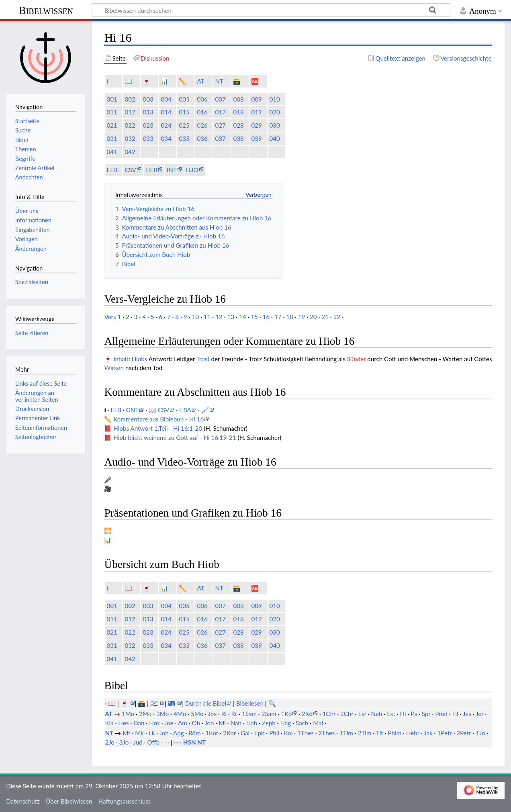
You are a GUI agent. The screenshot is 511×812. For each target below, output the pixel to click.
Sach (302, 723)
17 (278, 317)
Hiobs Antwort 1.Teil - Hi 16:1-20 (158, 428)
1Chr (329, 714)
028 (238, 125)
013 (148, 112)
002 (130, 99)
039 (256, 138)
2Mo (145, 714)
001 (112, 99)
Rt (234, 714)
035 (184, 138)
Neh (377, 714)
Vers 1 (112, 317)
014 (166, 112)
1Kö (286, 714)
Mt (126, 733)
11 (207, 317)
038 (238, 138)
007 (220, 99)
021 (112, 125)
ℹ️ (107, 81)
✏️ (183, 81)
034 (166, 138)
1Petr (444, 733)
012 (130, 112)
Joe (169, 723)
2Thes (327, 733)
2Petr (464, 733)
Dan (139, 723)
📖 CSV (159, 410)
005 (184, 99)
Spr (426, 714)
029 (256, 125)
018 (238, 112)
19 (302, 317)
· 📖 (111, 703)
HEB (151, 170)
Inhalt (121, 359)
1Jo (480, 733)
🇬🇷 (172, 703)
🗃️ (237, 81)
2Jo (110, 742)
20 (313, 317)
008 (238, 99)
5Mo (197, 714)
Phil (274, 733)
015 (184, 112)
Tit (380, 733)
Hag (285, 723)
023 (148, 125)
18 (290, 317)
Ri (224, 714)
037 (220, 138)
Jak (428, 733)
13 (231, 317)
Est (391, 714)
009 (256, 99)
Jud (138, 742)
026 (202, 125)
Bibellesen (250, 703)
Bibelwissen (46, 10)
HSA (185, 410)
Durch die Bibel (206, 703)
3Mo (162, 714)
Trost (203, 359)
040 (274, 138)
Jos (212, 714)
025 (184, 125)
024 (166, 125)
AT (200, 81)
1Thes (306, 733)
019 (256, 112)
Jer (479, 714)
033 (148, 138)
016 (202, 112)
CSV (130, 170)
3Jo (124, 742)
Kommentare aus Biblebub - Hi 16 (158, 419)
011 (112, 112)
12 (219, 317)
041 (112, 152)
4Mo (180, 714)
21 (325, 317)
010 (274, 99)
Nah (236, 723)
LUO (192, 170)
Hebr (413, 733)
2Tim (365, 733)
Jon (209, 723)
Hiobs (140, 359)
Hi (403, 714)
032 (130, 138)
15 (254, 317)
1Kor (212, 733)
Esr (362, 714)
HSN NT (194, 742)
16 (266, 317)
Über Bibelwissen (69, 801)
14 (243, 317)
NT (219, 81)
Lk (152, 733)
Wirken (114, 368)
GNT (133, 410)
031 (112, 138)
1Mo (128, 714)
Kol (288, 733)
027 (220, 125)
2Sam (269, 714)
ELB (112, 170)
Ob (196, 723)
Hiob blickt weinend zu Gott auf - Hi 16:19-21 (175, 438)
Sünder (357, 359)
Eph (260, 733)
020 (274, 112)
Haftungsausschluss (125, 801)
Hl (455, 714)
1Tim (346, 733)
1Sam (249, 714)
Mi (222, 723)
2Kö (307, 714)
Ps (414, 714)
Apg (179, 733)
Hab (252, 723)
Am (183, 723)
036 (202, 138)
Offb (153, 742)
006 (202, 99)
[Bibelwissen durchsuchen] (271, 10)
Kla (109, 723)
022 (130, 125)
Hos (154, 723)
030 (274, 125)
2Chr (347, 714)
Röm (194, 733)
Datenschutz (23, 801)
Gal (245, 733)
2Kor (229, 733)
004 (166, 99)
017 (220, 112)
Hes (123, 723)
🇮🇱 (155, 703)
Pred (441, 714)
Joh (164, 733)
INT (172, 170)
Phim (394, 733)
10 (195, 317)
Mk (139, 733)
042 (130, 152)
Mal (318, 723)
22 (337, 317)
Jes (467, 714)
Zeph (269, 723)
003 (148, 99)
